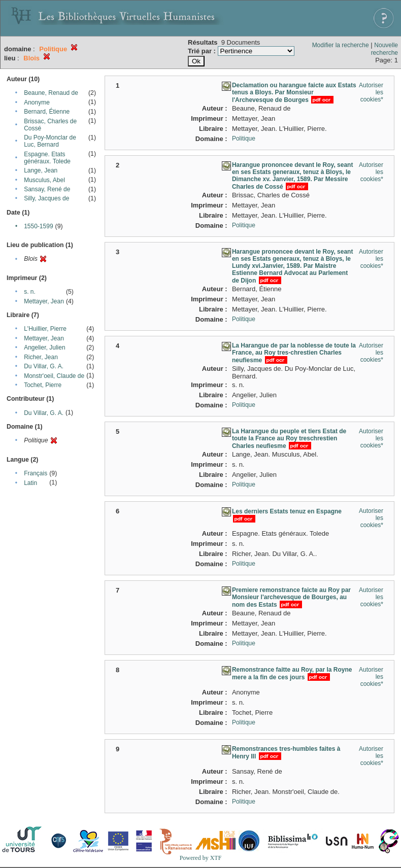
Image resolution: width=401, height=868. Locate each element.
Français (36, 473)
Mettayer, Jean (44, 301)
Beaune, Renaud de (51, 93)
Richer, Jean (41, 357)
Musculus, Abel (44, 180)
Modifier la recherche (341, 45)
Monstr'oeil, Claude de (54, 376)
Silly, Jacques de (46, 198)
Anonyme (37, 102)
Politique (244, 138)
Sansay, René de (47, 189)
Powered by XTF (201, 858)
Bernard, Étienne (47, 112)
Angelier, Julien (44, 348)
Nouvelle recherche (385, 49)
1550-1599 (38, 226)
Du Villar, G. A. (44, 366)
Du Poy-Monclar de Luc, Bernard (50, 141)
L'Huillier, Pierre (45, 329)
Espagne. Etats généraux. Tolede (47, 158)
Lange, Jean (41, 170)
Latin (30, 483)
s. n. (30, 292)
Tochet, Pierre (43, 385)
